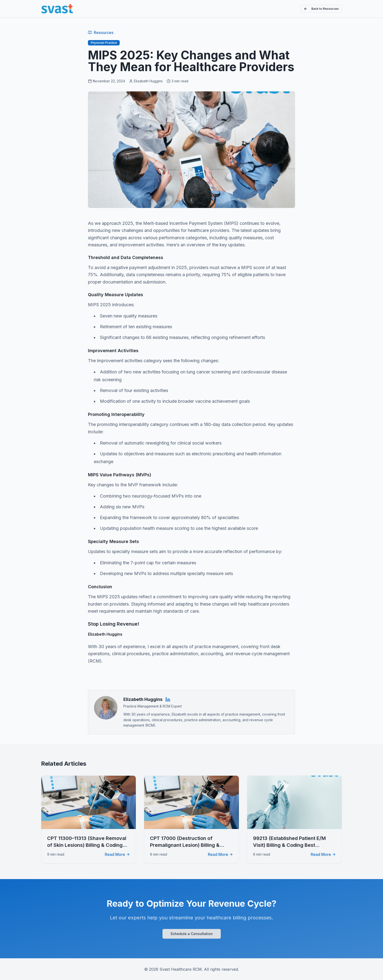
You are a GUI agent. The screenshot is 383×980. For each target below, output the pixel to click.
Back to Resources (321, 9)
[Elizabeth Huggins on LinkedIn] (168, 699)
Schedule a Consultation (192, 934)
